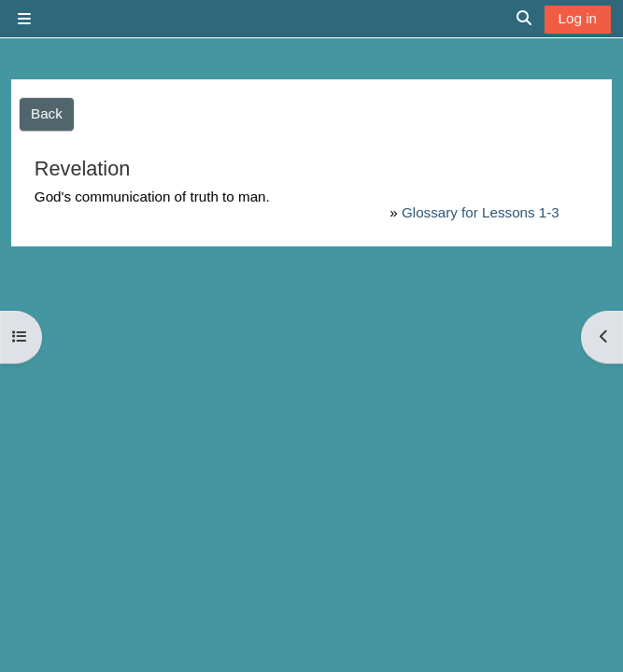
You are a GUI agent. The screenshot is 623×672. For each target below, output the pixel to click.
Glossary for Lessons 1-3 (481, 212)
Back (47, 113)
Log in (578, 18)
